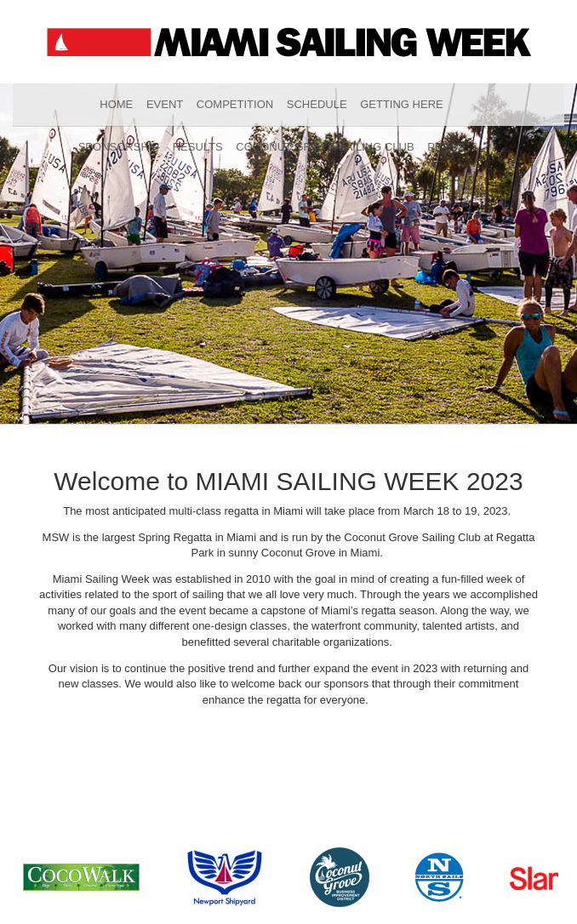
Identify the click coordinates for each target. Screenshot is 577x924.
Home (116, 104)
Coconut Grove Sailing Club (325, 147)
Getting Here (402, 104)
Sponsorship (119, 147)
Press (446, 147)
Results (198, 147)
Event (165, 104)
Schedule (317, 104)
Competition (235, 104)
